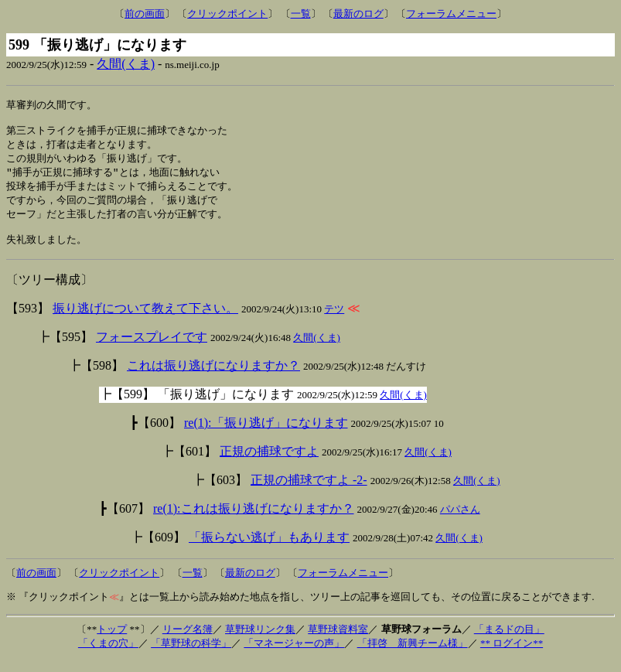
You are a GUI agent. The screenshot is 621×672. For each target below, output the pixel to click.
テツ (334, 321)
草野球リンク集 (260, 641)
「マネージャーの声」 (294, 655)
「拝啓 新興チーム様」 (413, 655)
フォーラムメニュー (451, 14)
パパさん (460, 521)
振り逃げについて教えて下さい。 (145, 320)
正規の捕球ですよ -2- (309, 491)
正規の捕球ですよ (269, 463)
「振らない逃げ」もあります (269, 549)
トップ (112, 641)
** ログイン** (512, 655)
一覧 (301, 14)
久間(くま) (126, 64)
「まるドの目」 (509, 641)
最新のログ (358, 14)
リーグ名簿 (188, 641)
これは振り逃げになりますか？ (213, 377)
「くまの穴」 (108, 655)
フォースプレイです (152, 348)
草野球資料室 (338, 641)
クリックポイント (227, 14)
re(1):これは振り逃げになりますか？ (254, 520)
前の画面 (145, 14)
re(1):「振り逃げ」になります (266, 434)
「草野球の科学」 (191, 655)
